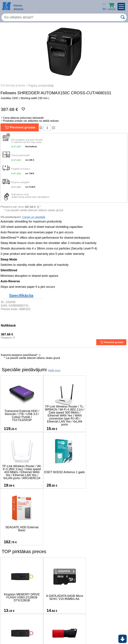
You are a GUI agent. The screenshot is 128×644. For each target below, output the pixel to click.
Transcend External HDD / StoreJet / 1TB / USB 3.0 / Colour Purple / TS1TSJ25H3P (22, 416)
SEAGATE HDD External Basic (64, 472)
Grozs (112, 7)
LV (103, 4)
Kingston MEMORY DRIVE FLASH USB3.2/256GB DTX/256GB (105, 541)
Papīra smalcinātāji (41, 85)
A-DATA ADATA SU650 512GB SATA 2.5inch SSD (63, 597)
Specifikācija (21, 296)
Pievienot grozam (20, 128)
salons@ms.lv (13, 632)
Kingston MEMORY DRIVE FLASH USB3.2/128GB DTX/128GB (22, 541)
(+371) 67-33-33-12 (38, 632)
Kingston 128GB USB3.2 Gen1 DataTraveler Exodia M (21, 597)
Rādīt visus (54, 370)
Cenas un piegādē (34, 217)
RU (103, 9)
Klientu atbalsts (18, 7)
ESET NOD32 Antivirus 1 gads (21, 472)
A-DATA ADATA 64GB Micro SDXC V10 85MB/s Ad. (64, 541)
